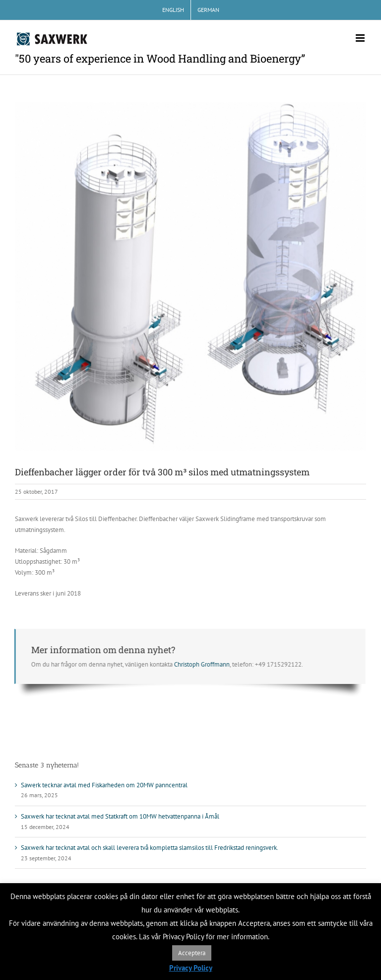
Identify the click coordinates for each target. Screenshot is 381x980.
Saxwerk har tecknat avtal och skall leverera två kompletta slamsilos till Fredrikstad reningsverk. (150, 848)
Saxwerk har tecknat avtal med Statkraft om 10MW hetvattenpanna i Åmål (120, 816)
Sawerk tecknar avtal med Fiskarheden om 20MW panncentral (104, 785)
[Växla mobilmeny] (361, 38)
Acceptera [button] (192, 953)
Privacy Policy (191, 968)
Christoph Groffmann (200, 664)
